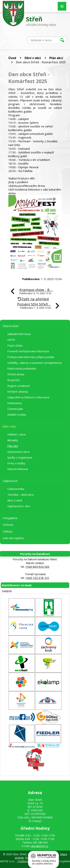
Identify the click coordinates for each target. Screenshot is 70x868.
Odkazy (8, 531)
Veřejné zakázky (18, 391)
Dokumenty (15, 403)
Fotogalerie (10, 518)
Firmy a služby (16, 463)
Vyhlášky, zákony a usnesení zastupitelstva (35, 363)
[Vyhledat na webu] (47, 40)
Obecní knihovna (18, 469)
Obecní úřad (11, 326)
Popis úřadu (15, 345)
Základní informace (19, 334)
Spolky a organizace (20, 457)
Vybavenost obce (18, 452)
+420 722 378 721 (37, 578)
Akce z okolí (15, 500)
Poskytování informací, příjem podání (31, 357)
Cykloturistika (16, 489)
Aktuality (13, 440)
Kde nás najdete (13, 538)
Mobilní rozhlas (17, 415)
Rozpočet (13, 380)
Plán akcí (56, 58)
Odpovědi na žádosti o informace (28, 397)
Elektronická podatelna (22, 368)
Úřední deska (16, 374)
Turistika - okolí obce (20, 495)
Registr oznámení (19, 386)
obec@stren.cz (39, 846)
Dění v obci (33, 58)
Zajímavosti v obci (19, 506)
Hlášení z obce (17, 434)
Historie (8, 525)
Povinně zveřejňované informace (28, 351)
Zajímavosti (10, 481)
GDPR (11, 340)
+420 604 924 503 (37, 567)
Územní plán (15, 409)
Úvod (12, 58)
